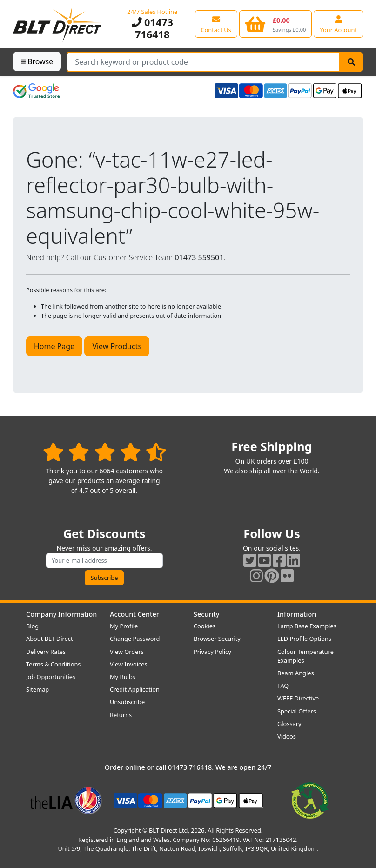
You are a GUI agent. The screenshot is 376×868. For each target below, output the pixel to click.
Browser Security (217, 639)
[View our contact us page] (216, 24)
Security (206, 614)
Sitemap (37, 689)
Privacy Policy (212, 652)
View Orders (127, 652)
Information (297, 614)
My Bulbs (123, 677)
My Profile (124, 626)
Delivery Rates (46, 652)
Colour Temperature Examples (305, 656)
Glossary (289, 724)
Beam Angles (296, 673)
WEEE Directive (298, 698)
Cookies (205, 626)
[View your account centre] (338, 24)
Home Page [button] (54, 346)
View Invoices (129, 664)
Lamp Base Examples (307, 626)
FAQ (283, 686)
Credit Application (135, 689)
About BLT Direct (50, 639)
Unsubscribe (127, 702)
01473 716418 (152, 28)
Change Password (135, 639)
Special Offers (297, 711)
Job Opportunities (51, 677)
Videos (287, 736)
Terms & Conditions (53, 664)
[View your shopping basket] (276, 24)
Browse (37, 61)
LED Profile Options (304, 639)
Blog (32, 626)
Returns (121, 715)
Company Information (61, 614)
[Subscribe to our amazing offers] (104, 561)
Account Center (134, 614)
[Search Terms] (203, 62)
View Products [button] (117, 346)
